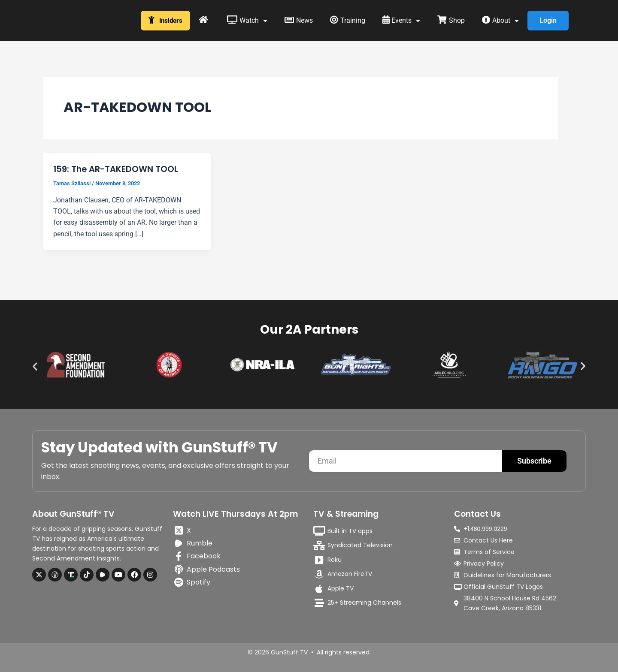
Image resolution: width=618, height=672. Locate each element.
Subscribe (534, 461)
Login (549, 20)
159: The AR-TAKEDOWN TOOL (116, 169)
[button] (35, 366)
